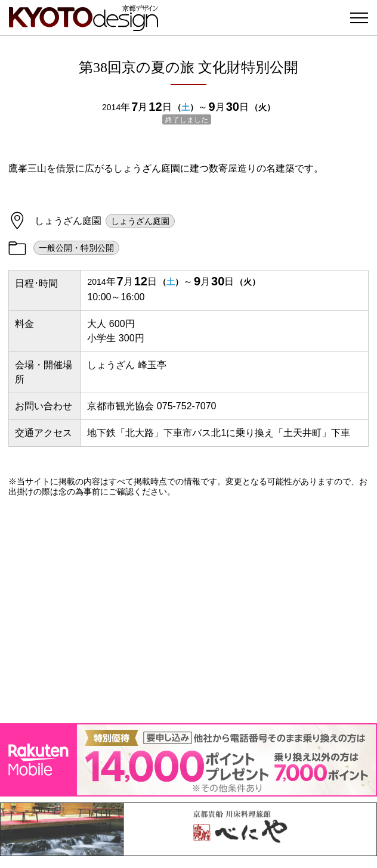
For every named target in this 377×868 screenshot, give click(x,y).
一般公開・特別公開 (76, 248)
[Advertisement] (188, 610)
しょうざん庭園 (140, 221)
